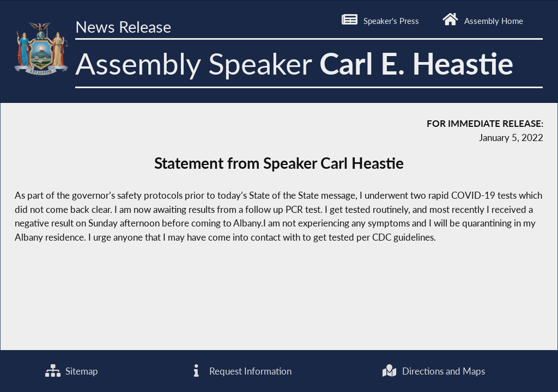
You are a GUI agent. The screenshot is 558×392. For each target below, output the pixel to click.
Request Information (240, 371)
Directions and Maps (433, 371)
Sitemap (72, 371)
